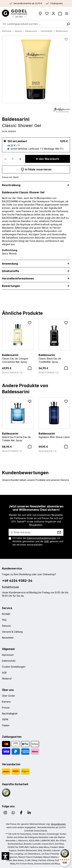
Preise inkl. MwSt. (11, 177)
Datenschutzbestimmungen (42, 538)
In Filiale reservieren (36, 169)
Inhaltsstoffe (11, 271)
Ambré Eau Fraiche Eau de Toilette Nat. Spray (18, 437)
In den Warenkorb (48, 159)
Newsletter (8, 638)
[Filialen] (40, 14)
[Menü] (67, 14)
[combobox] (32, 24)
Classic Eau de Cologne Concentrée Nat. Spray (18, 358)
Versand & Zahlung (12, 632)
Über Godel (8, 696)
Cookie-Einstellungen (14, 667)
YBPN (5, 719)
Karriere (6, 702)
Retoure (6, 626)
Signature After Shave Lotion (54, 435)
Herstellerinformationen (18, 278)
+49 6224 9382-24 (17, 581)
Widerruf (7, 679)
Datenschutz (9, 661)
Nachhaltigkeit (10, 714)
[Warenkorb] (60, 14)
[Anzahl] (13, 159)
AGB (47, 541)
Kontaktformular (11, 587)
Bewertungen (11, 286)
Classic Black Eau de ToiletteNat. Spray (54, 358)
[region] (36, 70)
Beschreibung (11, 185)
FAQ (4, 620)
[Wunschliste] (47, 14)
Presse (6, 708)
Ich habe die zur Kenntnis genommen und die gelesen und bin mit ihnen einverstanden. (38, 541)
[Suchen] (68, 24)
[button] (5, 856)
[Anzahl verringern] (5, 159)
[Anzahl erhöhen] (20, 159)
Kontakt (6, 614)
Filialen (6, 725)
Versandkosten (58, 824)
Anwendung (10, 264)
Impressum (8, 655)
